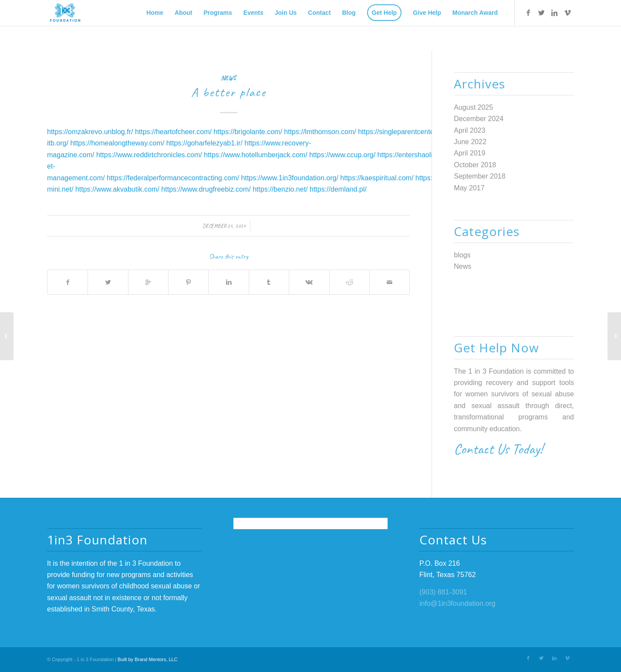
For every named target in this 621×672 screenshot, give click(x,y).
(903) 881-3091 (443, 592)
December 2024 (479, 119)
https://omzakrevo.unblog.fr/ (90, 132)
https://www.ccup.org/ (342, 155)
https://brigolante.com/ (248, 132)
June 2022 (470, 142)
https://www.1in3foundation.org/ (290, 178)
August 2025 (473, 107)
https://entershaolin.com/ (415, 155)
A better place (229, 92)
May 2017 (469, 188)
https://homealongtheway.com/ (117, 143)
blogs (462, 255)
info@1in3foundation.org (457, 603)
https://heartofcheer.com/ (173, 132)
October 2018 (475, 165)
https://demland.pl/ (338, 189)
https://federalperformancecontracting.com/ (173, 178)
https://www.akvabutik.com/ (117, 189)
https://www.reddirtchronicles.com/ (149, 155)
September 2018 (479, 176)
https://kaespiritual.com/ (377, 178)
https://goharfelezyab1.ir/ (204, 143)
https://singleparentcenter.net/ (404, 132)
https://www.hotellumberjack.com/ (255, 155)
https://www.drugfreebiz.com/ (206, 189)
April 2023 (469, 130)
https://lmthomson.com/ (320, 132)
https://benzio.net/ (280, 189)
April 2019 (469, 153)
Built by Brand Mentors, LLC (148, 659)
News (228, 78)
